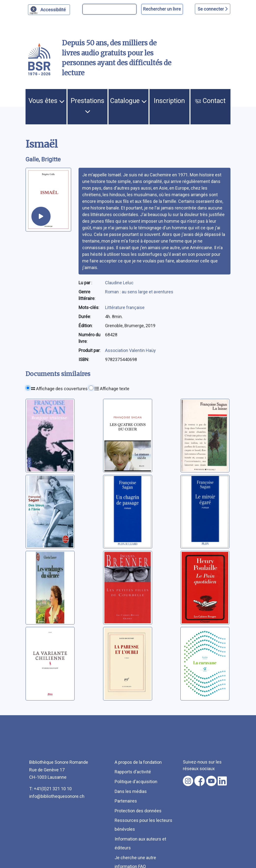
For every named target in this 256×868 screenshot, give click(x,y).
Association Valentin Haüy (130, 350)
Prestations (88, 105)
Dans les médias (131, 791)
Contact (210, 101)
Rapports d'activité (133, 772)
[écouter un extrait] (41, 216)
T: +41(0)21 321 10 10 (50, 789)
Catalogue (128, 101)
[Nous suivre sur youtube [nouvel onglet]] (211, 781)
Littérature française (125, 307)
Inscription (169, 101)
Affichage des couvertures (59, 389)
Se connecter (213, 9)
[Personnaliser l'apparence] (49, 10)
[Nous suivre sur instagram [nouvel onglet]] (188, 781)
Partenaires (126, 801)
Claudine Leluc (119, 283)
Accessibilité (54, 9)
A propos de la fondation (138, 762)
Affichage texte (112, 389)
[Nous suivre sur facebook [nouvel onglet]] (200, 781)
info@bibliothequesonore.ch (57, 796)
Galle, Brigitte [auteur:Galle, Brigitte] (43, 159)
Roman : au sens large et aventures (139, 292)
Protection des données (138, 811)
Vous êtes (47, 101)
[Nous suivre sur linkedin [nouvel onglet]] (222, 781)
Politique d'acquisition (136, 782)
